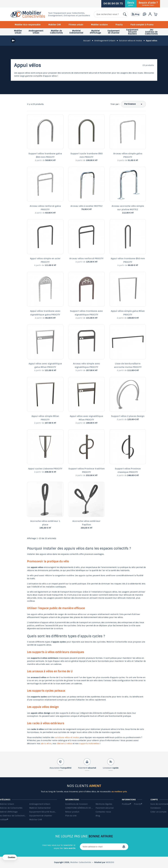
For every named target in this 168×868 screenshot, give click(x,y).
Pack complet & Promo (142, 25)
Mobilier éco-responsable (28, 25)
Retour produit (72, 812)
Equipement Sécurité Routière (43, 812)
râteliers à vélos (64, 743)
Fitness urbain (76, 25)
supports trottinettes (89, 743)
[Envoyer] (125, 847)
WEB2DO (110, 862)
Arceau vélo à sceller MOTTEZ (86, 206)
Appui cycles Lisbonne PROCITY (45, 469)
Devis (131, 4)
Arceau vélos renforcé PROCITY (86, 259)
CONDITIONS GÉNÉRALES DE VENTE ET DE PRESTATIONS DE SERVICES (79, 808)
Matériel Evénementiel (40, 808)
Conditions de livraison (76, 804)
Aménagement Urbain (40, 804)
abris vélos (46, 743)
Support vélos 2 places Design (128, 416)
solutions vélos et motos (67, 737)
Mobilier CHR (55, 25)
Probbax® (126, 804)
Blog (98, 816)
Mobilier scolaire (99, 25)
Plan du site (71, 816)
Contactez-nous (103, 812)
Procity (119, 25)
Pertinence (130, 104)
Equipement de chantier (41, 816)
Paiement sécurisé (105, 808)
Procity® (138, 804)
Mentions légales (104, 804)
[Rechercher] (111, 14)
